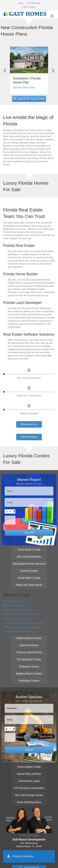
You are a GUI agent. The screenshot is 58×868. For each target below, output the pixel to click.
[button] (5, 70)
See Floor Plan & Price (24, 88)
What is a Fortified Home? (16, 605)
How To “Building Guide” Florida (18, 619)
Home (21, 3)
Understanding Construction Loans (20, 632)
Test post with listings (13, 601)
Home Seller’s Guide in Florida (18, 610)
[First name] (29, 491)
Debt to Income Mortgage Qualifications (22, 627)
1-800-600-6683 (33, 3)
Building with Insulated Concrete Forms (22, 614)
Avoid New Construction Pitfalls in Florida (23, 623)
